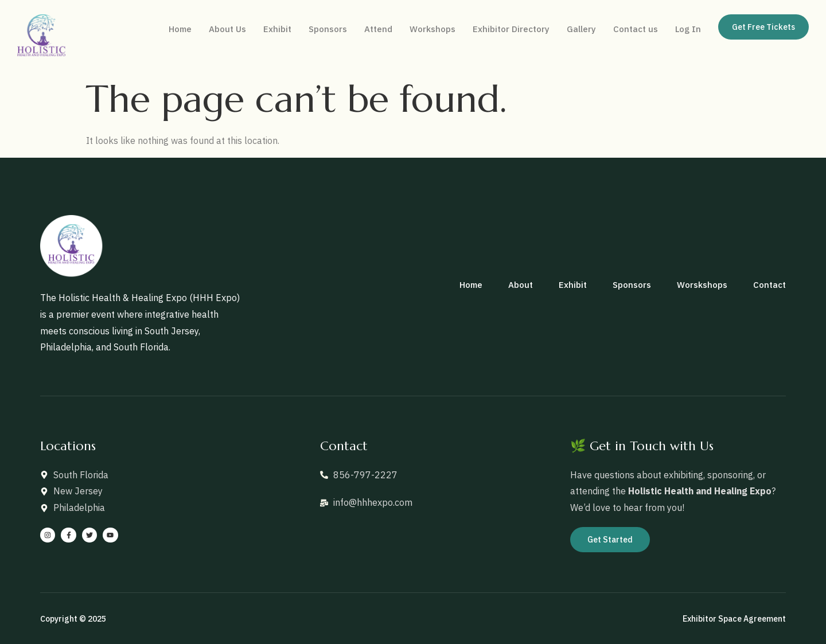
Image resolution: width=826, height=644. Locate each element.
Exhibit (277, 29)
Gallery (581, 29)
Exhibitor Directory (511, 29)
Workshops (433, 29)
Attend (378, 29)
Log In (688, 29)
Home (180, 29)
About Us (227, 29)
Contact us (636, 29)
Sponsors (328, 29)
